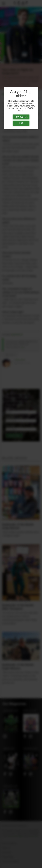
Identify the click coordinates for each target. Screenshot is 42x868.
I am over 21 (21, 117)
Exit (21, 123)
